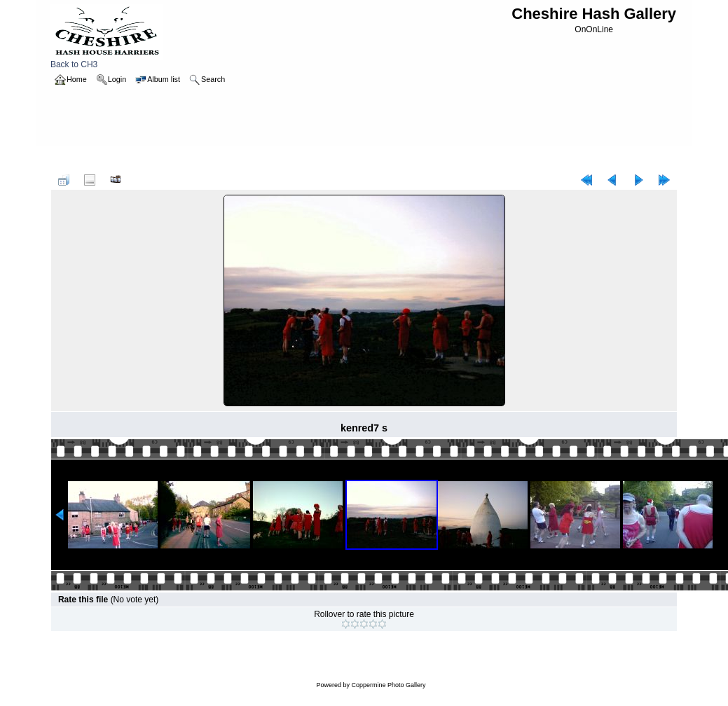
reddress (142, 160)
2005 (107, 160)
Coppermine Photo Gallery (388, 685)
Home (76, 160)
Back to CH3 (107, 61)
